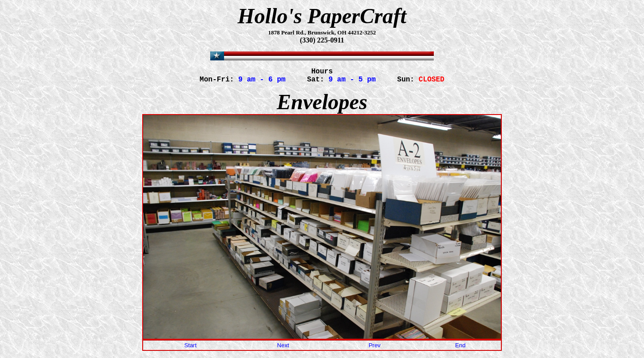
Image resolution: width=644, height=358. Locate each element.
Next (283, 349)
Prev (375, 349)
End (460, 349)
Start (190, 349)
